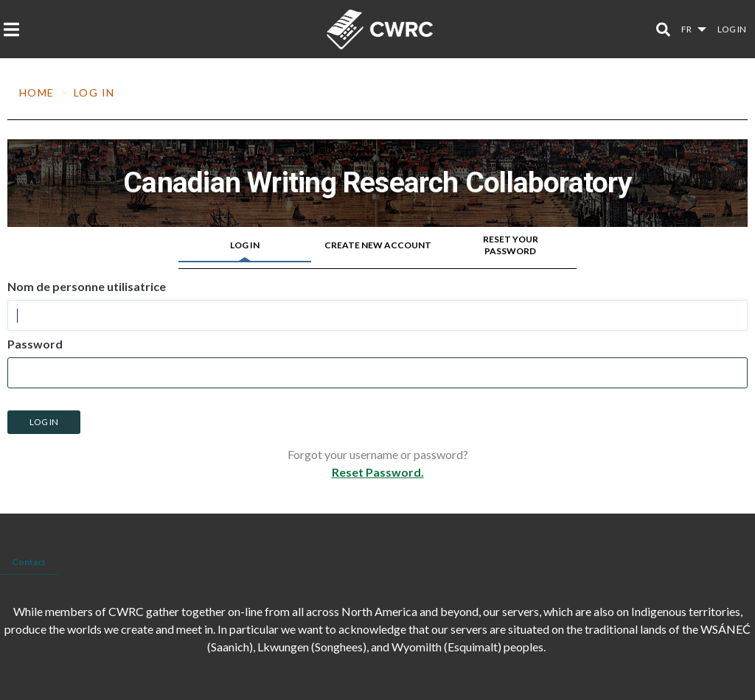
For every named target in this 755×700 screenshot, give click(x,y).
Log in (732, 29)
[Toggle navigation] (15, 29)
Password (35, 344)
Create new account (378, 245)
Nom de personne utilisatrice (87, 287)
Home (37, 92)
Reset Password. (378, 472)
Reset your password (511, 245)
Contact (29, 562)
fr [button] (687, 29)
